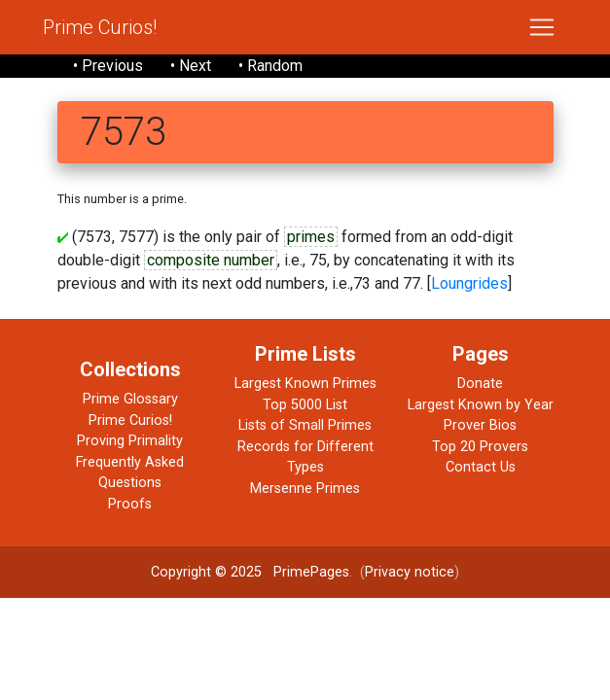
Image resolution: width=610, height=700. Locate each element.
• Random (270, 66)
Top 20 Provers (480, 447)
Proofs (130, 504)
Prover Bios (480, 425)
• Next (191, 66)
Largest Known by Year (481, 405)
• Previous (108, 66)
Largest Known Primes (305, 384)
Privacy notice (410, 572)
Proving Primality (130, 441)
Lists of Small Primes (305, 425)
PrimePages (311, 572)
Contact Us (481, 467)
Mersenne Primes (305, 489)
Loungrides (469, 283)
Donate (480, 384)
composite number (211, 260)
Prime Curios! (100, 27)
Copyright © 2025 (206, 572)
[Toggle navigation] (542, 27)
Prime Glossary (130, 399)
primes (311, 237)
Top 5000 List (305, 405)
